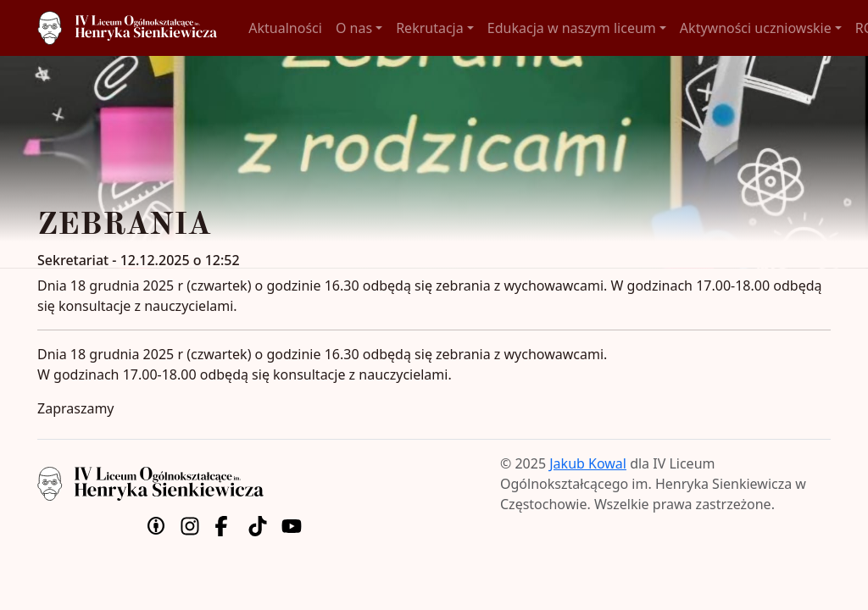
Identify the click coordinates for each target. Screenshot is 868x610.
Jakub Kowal (588, 463)
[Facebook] (224, 524)
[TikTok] (258, 524)
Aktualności (285, 28)
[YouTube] (292, 524)
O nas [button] (354, 28)
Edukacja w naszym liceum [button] (572, 28)
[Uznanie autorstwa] (156, 524)
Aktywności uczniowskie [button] (756, 28)
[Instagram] (190, 524)
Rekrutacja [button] (430, 28)
